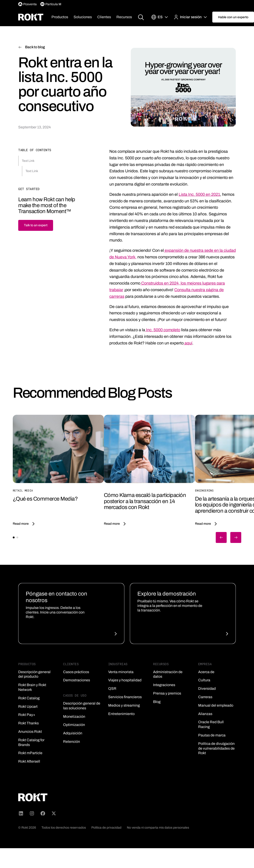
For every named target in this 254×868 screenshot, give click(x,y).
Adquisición (73, 733)
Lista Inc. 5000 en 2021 (199, 194)
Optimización (74, 725)
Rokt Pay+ (27, 715)
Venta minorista (121, 672)
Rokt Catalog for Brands (31, 742)
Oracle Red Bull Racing (211, 724)
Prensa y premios (167, 693)
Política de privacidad (106, 828)
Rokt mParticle (30, 753)
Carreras (205, 697)
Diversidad (207, 689)
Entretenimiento (121, 714)
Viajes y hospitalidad (125, 680)
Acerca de (206, 672)
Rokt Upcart (28, 706)
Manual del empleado (216, 705)
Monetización (74, 717)
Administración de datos (168, 674)
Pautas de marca (212, 735)
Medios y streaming (124, 705)
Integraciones (164, 685)
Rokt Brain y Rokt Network (32, 687)
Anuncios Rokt (30, 732)
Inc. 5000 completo (163, 330)
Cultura (204, 680)
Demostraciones (77, 680)
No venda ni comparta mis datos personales (158, 828)
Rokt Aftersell (29, 761)
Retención (72, 742)
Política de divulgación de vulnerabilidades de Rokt (216, 748)
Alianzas (205, 714)
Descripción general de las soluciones (82, 706)
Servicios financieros (125, 697)
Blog (157, 702)
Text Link (28, 161)
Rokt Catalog (29, 698)
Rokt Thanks (28, 723)
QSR (112, 689)
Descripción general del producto (34, 674)
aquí (188, 343)
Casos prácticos (76, 672)
